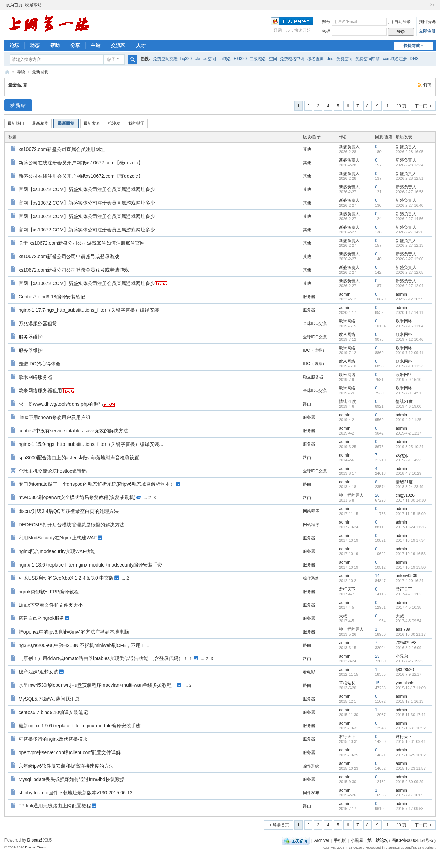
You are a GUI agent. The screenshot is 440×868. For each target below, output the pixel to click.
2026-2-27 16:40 (410, 205)
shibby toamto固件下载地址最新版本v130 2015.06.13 (75, 793)
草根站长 (347, 683)
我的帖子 (136, 123)
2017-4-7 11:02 (409, 594)
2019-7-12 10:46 (410, 339)
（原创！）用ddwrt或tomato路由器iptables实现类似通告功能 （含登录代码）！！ (106, 658)
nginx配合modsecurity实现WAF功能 (57, 551)
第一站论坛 (7, 72)
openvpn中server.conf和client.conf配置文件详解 (70, 752)
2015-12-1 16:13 (410, 701)
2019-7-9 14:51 (409, 393)
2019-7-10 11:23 (410, 366)
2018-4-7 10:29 (409, 473)
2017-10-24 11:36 (411, 527)
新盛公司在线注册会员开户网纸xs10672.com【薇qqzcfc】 (81, 163)
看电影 (309, 672)
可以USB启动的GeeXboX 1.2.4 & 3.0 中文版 (66, 578)
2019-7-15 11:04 (410, 326)
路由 (307, 404)
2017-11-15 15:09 (411, 514)
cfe (197, 59)
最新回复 (40, 72)
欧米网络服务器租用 (40, 391)
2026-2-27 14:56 (410, 219)
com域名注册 (395, 59)
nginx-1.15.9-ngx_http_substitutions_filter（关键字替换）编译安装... (91, 444)
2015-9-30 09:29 (410, 782)
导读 (21, 72)
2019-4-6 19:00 (409, 406)
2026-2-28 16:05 (410, 152)
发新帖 (18, 105)
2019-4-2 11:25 (409, 420)
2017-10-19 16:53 (411, 554)
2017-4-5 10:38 (409, 607)
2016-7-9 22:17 (409, 674)
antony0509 (406, 576)
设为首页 (14, 5)
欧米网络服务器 (35, 377)
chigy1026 (405, 495)
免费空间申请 (368, 59)
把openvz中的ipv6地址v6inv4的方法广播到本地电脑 (74, 632)
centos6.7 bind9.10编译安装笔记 (53, 712)
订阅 (428, 85)
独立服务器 (313, 377)
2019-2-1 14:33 (409, 460)
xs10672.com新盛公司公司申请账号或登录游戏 (69, 256)
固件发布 (311, 793)
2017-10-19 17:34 (411, 540)
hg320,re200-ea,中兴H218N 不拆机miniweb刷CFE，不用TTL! (85, 645)
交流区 (118, 45)
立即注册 (427, 31)
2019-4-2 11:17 (409, 433)
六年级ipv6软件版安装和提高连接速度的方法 (66, 766)
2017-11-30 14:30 (411, 500)
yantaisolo (405, 683)
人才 (141, 45)
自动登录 (399, 22)
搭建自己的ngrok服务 (41, 618)
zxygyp (402, 455)
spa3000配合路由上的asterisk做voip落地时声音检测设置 (79, 458)
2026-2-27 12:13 (410, 245)
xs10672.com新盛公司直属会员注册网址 (62, 149)
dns (330, 59)
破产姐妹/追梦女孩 (38, 672)
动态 (35, 45)
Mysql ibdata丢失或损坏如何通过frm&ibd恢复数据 (72, 779)
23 (377, 656)
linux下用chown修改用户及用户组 (54, 417)
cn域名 (225, 59)
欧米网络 (347, 321)
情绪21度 (347, 402)
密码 (326, 31)
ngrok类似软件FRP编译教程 (49, 592)
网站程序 (311, 511)
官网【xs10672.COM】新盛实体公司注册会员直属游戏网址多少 (87, 189)
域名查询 (316, 59)
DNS (414, 59)
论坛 (14, 45)
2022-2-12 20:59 (410, 299)
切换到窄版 (432, 5)
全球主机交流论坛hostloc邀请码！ (55, 471)
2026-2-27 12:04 (410, 286)
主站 (96, 45)
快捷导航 (412, 46)
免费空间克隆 (165, 59)
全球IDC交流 (315, 323)
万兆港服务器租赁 (38, 323)
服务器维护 (31, 337)
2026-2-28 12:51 (410, 178)
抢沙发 (114, 123)
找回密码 (427, 22)
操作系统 (311, 578)
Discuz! (35, 840)
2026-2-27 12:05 (410, 272)
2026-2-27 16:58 (410, 192)
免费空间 (344, 59)
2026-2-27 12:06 (410, 259)
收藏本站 (33, 5)
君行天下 (347, 589)
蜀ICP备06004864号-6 (412, 840)
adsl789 (403, 629)
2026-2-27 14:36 (410, 232)
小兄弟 (402, 656)
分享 (75, 45)
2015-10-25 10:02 (411, 755)
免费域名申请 (292, 59)
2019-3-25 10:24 (410, 447)
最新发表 (92, 123)
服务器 (309, 297)
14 (377, 576)
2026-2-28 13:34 (410, 165)
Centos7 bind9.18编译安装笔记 (52, 297)
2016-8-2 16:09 (409, 648)
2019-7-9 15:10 (409, 380)
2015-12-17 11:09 (411, 688)
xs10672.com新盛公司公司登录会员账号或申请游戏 (74, 270)
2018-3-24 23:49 (410, 487)
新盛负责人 (349, 147)
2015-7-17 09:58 (410, 809)
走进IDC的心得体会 (40, 364)
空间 (273, 59)
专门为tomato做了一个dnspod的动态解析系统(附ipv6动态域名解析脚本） (97, 484)
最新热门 (16, 123)
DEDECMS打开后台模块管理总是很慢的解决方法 (71, 525)
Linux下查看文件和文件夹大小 (51, 605)
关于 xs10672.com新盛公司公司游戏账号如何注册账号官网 (82, 243)
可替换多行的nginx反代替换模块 (53, 739)
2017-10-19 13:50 (411, 567)
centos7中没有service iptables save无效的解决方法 (73, 431)
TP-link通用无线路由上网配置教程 (55, 806)
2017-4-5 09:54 (409, 621)
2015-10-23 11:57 (411, 768)
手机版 (340, 840)
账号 (326, 22)
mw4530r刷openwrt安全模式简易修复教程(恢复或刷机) (77, 497)
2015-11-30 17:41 (411, 715)
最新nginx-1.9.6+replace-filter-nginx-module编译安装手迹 (80, 726)
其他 (307, 149)
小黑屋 (357, 840)
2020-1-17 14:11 (410, 312)
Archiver (322, 840)
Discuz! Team (35, 847)
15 (377, 683)
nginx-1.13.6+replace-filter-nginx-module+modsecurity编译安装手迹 (91, 565)
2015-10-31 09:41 (411, 741)
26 (377, 495)
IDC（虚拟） (315, 350)
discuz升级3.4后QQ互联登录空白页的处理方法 (69, 511)
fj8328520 (405, 670)
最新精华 (40, 123)
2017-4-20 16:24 (410, 581)
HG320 (240, 59)
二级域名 (258, 59)
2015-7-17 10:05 (410, 795)
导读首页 (281, 825)
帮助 (55, 45)
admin (345, 294)
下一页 (421, 106)
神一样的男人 (351, 495)
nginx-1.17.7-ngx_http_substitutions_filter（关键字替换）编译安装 (89, 310)
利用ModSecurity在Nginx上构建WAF (58, 538)
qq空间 (209, 59)
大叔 (343, 616)
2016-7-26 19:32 (410, 661)
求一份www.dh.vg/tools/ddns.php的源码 (61, 404)
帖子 (111, 59)
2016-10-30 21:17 (411, 634)
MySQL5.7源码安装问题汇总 (49, 699)
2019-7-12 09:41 (410, 353)
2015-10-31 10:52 (411, 728)
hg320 (186, 59)
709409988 (406, 643)
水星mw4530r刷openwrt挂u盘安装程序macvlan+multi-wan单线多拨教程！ (97, 685)
